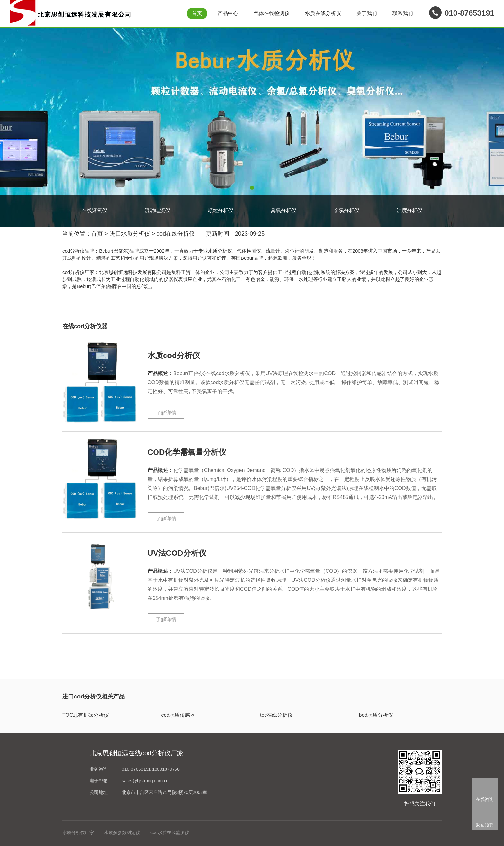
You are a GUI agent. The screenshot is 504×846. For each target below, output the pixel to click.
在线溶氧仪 (94, 210)
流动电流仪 (157, 210)
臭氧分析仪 (283, 210)
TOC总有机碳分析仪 (86, 715)
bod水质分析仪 (376, 715)
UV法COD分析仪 (177, 553)
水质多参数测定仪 (122, 833)
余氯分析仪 (346, 210)
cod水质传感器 (178, 715)
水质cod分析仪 (174, 355)
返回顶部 (485, 825)
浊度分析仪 (410, 210)
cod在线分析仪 (176, 234)
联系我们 (403, 13)
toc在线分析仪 (276, 715)
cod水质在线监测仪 (170, 833)
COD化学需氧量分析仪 (187, 452)
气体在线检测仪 (272, 13)
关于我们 (367, 13)
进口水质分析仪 (130, 234)
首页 (197, 13)
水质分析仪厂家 (78, 833)
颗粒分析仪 (221, 210)
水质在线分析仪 (323, 13)
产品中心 (228, 13)
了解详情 (166, 413)
